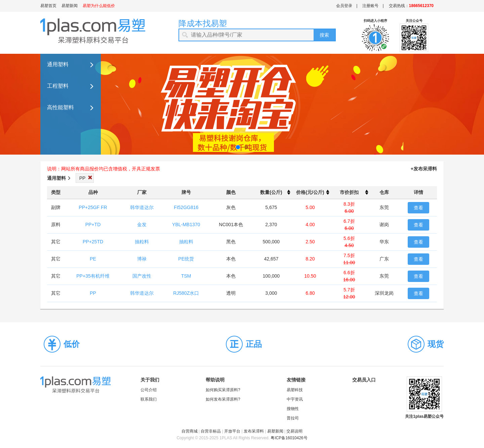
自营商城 (190, 431)
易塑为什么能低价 (99, 6)
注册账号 (370, 6)
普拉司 (293, 418)
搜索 (324, 35)
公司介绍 (149, 390)
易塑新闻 (70, 6)
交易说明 (294, 431)
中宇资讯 (295, 399)
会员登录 (344, 6)
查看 (418, 208)
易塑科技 (295, 390)
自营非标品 (211, 431)
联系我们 (149, 399)
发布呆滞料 (254, 431)
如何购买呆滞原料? (223, 390)
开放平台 (232, 431)
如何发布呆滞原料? (223, 399)
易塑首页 (48, 6)
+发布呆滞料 (424, 169)
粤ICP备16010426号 (289, 438)
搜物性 (293, 409)
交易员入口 (364, 380)
